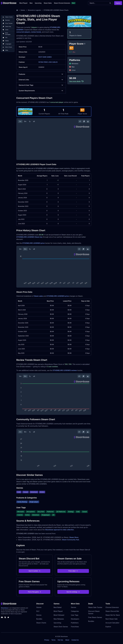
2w (20, 121)
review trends (36, 32)
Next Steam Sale (112, 619)
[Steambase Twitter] (8, 617)
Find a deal (73, 571)
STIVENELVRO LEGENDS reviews (65, 370)
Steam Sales (48, 3)
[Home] (17, 10)
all (34, 121)
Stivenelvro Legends (34, 10)
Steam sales (38, 296)
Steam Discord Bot (112, 611)
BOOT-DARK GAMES (45, 57)
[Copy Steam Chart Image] (84, 121)
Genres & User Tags (41, 85)
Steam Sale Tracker (95, 607)
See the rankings (73, 592)
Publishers (75, 623)
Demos (39, 615)
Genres (74, 607)
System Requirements (41, 91)
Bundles (39, 619)
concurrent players (23, 32)
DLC (38, 611)
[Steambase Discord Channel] (2, 617)
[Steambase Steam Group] (5, 617)
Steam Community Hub (70, 540)
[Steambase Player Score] (85, 44)
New (31, 3)
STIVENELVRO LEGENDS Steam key (29, 237)
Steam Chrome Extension (62, 3)
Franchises (75, 627)
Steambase (5, 608)
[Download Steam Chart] (88, 121)
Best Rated (58, 607)
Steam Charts (41, 623)
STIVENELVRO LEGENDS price (33, 243)
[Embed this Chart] (80, 121)
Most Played (23, 3)
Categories (75, 611)
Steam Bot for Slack (113, 615)
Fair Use (60, 640)
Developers (75, 619)
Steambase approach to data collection (59, 530)
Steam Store (74, 537)
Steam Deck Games (61, 627)
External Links (41, 80)
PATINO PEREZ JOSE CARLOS (48, 62)
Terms (53, 640)
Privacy (47, 640)
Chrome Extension (112, 607)
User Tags (75, 615)
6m (25, 249)
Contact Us (75, 640)
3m (25, 121)
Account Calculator (112, 623)
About (67, 640)
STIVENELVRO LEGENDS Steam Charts (56, 10)
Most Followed (59, 615)
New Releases (59, 619)
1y (30, 121)
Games (23, 10)
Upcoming (38, 3)
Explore (118, 3)
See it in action (34, 571)
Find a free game (34, 592)
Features (41, 74)
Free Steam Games (95, 617)
